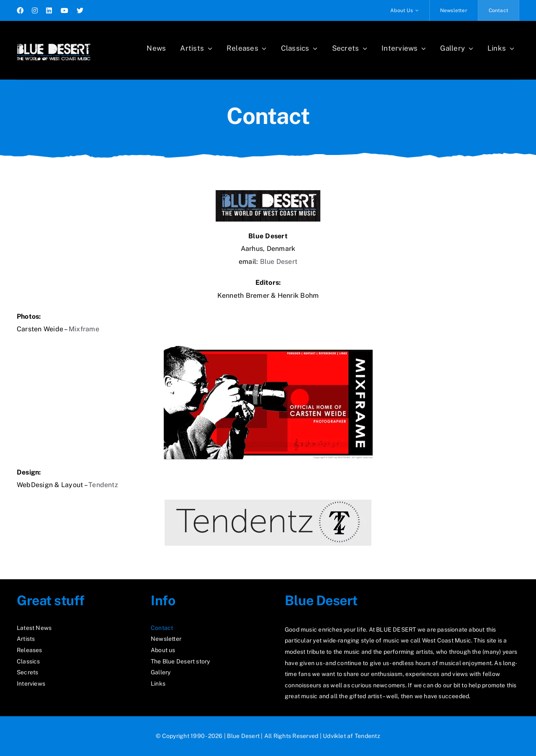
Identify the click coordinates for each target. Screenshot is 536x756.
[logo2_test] (54, 41)
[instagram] (35, 10)
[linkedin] (49, 10)
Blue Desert (279, 262)
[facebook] (20, 10)
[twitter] (80, 10)
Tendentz (103, 485)
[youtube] (64, 10)
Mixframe (84, 329)
